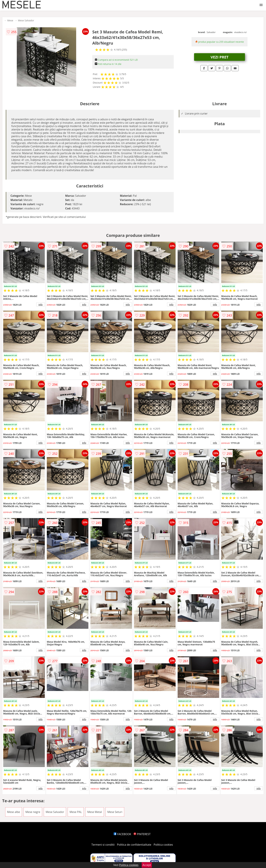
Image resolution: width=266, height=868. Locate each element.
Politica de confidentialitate (134, 845)
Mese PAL (76, 812)
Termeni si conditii (103, 845)
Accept (147, 865)
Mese (10, 20)
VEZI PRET (220, 57)
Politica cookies (163, 845)
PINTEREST (142, 834)
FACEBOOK (122, 834)
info (41, 304)
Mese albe (14, 812)
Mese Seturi (115, 812)
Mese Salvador (26, 20)
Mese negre (33, 812)
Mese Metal (94, 812)
